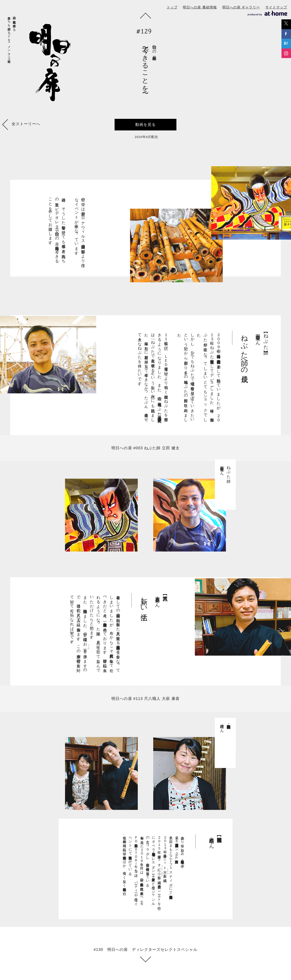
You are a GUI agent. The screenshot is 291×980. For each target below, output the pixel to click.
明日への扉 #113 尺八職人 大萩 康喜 (145, 703)
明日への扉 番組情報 (200, 7)
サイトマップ (276, 7)
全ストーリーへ (22, 125)
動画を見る (145, 125)
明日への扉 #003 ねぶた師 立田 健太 (145, 453)
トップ (172, 7)
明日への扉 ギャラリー (241, 7)
